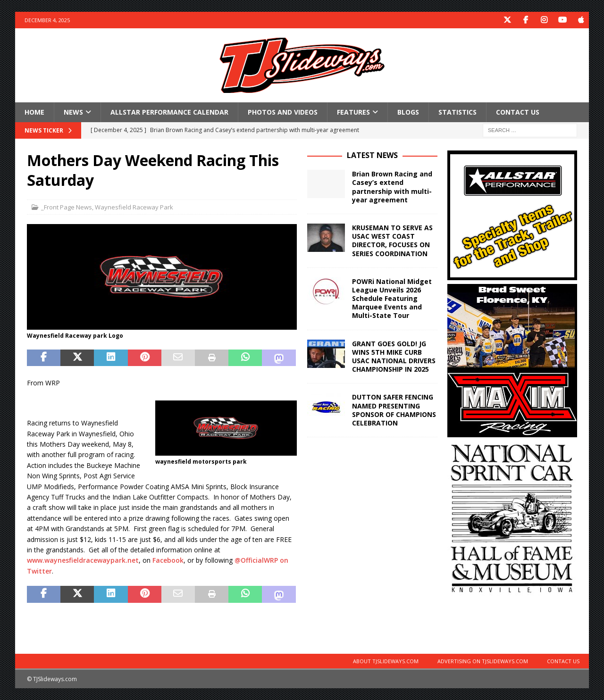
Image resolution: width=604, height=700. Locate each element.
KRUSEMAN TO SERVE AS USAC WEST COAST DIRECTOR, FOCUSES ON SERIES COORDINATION (392, 241)
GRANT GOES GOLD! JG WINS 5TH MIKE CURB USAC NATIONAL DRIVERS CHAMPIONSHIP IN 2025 (394, 357)
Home (34, 112)
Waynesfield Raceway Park (134, 207)
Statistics (457, 112)
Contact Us (518, 112)
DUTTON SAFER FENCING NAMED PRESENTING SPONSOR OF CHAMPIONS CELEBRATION (394, 410)
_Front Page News (67, 207)
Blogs (408, 112)
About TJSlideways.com (386, 661)
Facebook (168, 560)
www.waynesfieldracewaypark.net (83, 560)
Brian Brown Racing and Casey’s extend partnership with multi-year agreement (392, 187)
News (73, 112)
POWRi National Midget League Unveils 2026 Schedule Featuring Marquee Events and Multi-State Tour (392, 299)
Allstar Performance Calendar (169, 112)
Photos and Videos (283, 112)
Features (353, 112)
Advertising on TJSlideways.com (483, 661)
